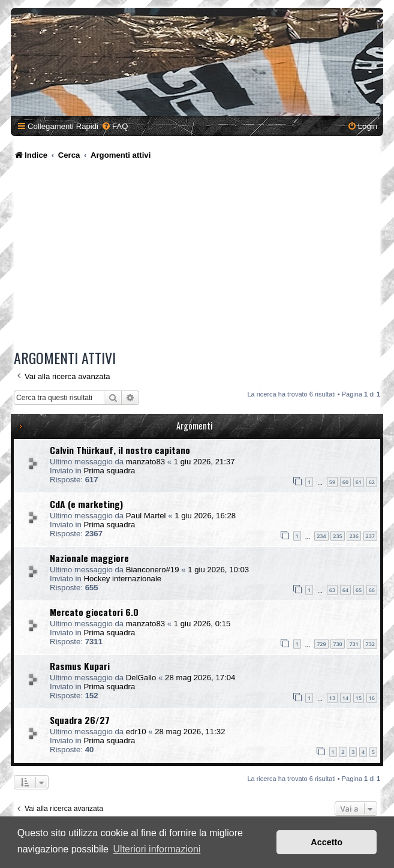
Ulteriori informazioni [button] (157, 849)
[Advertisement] (197, 257)
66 (372, 590)
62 (372, 482)
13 (332, 698)
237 (370, 536)
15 (359, 698)
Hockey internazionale (122, 579)
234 (321, 536)
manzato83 (145, 462)
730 (337, 644)
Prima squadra (109, 471)
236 (354, 536)
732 (370, 644)
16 (372, 698)
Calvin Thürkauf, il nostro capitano (120, 450)
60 (345, 482)
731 (354, 644)
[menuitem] (115, 126)
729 (321, 644)
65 (359, 590)
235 (337, 536)
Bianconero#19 (153, 570)
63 (332, 590)
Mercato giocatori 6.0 (94, 612)
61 (359, 482)
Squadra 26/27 (80, 720)
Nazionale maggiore (89, 558)
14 (345, 698)
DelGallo (141, 678)
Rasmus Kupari (80, 666)
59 (332, 482)
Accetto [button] (327, 842)
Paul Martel (146, 516)
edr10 (136, 732)
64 (345, 590)
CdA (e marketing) (86, 504)
